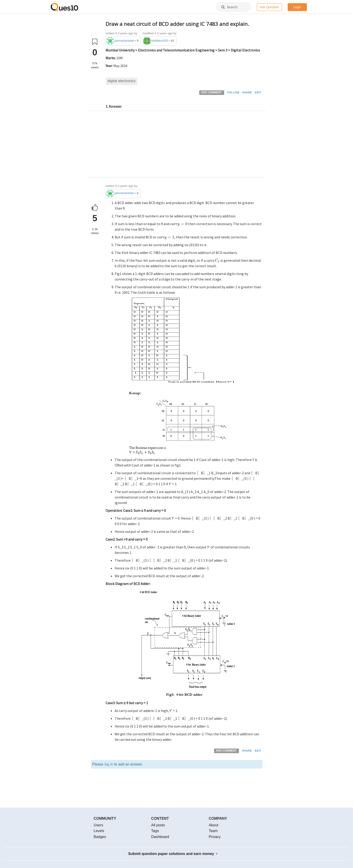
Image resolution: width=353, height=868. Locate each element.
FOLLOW (233, 92)
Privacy (215, 837)
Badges (100, 837)
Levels (99, 831)
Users (98, 825)
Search (229, 7)
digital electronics (121, 81)
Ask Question (269, 7)
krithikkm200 (160, 41)
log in (109, 764)
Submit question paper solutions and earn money (173, 854)
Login (297, 7)
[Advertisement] (184, 145)
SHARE (247, 92)
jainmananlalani (124, 41)
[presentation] (179, 224)
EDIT (258, 92)
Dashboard (160, 837)
